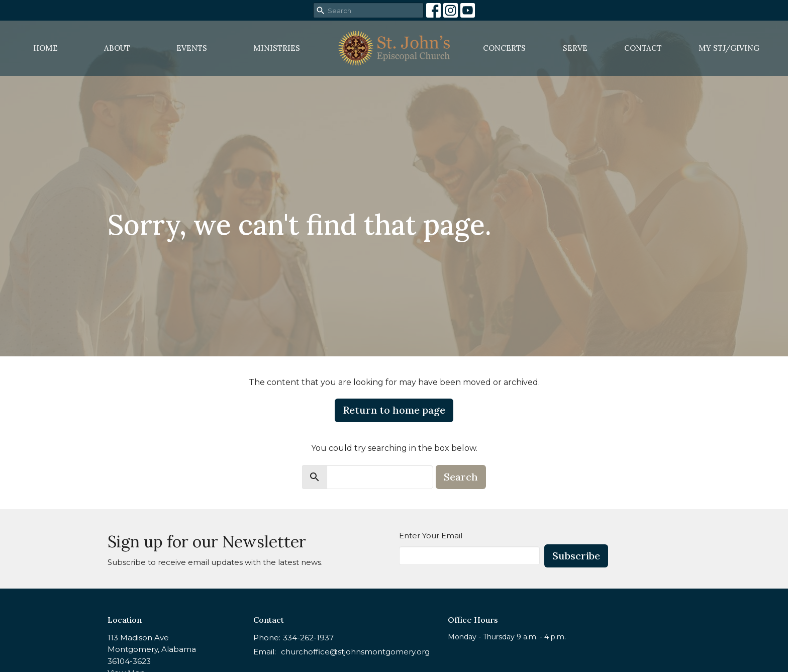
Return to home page (394, 410)
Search (461, 477)
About (117, 48)
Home (45, 48)
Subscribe (576, 556)
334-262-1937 (308, 638)
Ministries (277, 48)
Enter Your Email (431, 536)
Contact (643, 48)
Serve (575, 48)
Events (192, 48)
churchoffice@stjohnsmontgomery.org (355, 652)
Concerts (504, 48)
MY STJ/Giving (729, 48)
